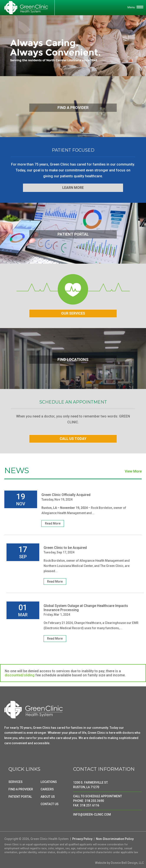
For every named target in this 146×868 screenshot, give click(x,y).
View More (133, 471)
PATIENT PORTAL (20, 797)
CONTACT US (50, 804)
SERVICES (16, 782)
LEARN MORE (73, 188)
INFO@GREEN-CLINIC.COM (92, 814)
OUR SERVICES (73, 313)
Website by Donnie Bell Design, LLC (119, 863)
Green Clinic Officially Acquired (66, 495)
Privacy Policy (82, 839)
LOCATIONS (49, 782)
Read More (53, 523)
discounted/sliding (20, 675)
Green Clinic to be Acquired (65, 548)
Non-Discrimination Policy (115, 839)
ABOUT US (48, 797)
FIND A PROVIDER (21, 789)
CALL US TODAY (73, 439)
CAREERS (47, 789)
